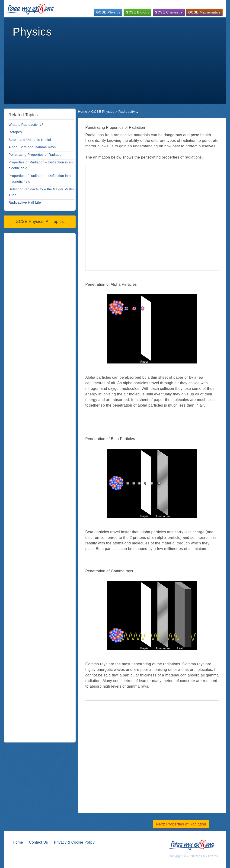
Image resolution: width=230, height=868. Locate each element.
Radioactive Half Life (25, 202)
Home (83, 112)
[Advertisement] (116, 50)
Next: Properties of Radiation (181, 824)
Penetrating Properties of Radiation (36, 155)
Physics (32, 32)
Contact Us (38, 842)
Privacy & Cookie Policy (74, 842)
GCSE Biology (137, 12)
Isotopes (15, 132)
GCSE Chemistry (169, 12)
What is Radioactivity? (26, 125)
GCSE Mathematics (204, 12)
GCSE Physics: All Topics (40, 222)
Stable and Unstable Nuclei (30, 140)
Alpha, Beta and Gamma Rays (32, 147)
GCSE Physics (108, 12)
